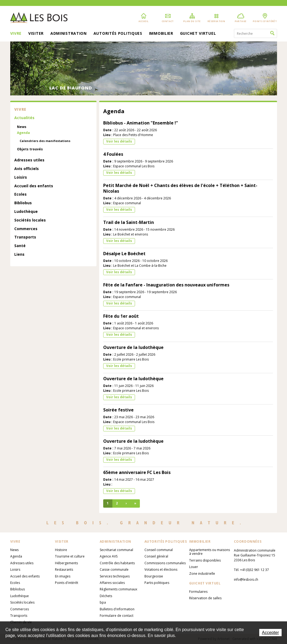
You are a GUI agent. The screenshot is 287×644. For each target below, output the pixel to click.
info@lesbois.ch (246, 579)
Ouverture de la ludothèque (133, 347)
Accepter (270, 633)
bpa (103, 602)
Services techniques (115, 576)
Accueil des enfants (34, 186)
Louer (194, 567)
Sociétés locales (30, 220)
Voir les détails (119, 141)
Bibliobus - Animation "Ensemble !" (141, 123)
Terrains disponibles (205, 560)
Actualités (24, 118)
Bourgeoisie (154, 576)
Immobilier (161, 34)
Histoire (61, 550)
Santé (20, 246)
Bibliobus (23, 203)
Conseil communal (159, 550)
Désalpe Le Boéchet (124, 254)
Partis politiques (157, 583)
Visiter (36, 34)
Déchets (106, 596)
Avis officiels (27, 169)
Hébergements (66, 563)
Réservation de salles (205, 598)
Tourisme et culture (70, 556)
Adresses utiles (29, 160)
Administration (69, 34)
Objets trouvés (30, 149)
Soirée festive (118, 410)
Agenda (23, 133)
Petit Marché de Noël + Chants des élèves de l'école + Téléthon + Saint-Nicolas (180, 188)
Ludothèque (26, 212)
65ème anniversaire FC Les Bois (137, 472)
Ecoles (20, 194)
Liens (19, 255)
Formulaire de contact (117, 616)
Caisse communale (114, 569)
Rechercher (272, 33)
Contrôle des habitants (117, 563)
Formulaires (198, 592)
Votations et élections (161, 569)
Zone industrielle (202, 574)
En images (63, 576)
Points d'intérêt (67, 583)
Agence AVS (109, 556)
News (22, 127)
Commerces (26, 229)
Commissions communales (165, 563)
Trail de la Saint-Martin (129, 222)
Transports (25, 237)
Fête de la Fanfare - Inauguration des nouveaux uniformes (166, 285)
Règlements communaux (118, 589)
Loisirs (21, 177)
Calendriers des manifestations (45, 141)
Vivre (16, 34)
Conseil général (156, 556)
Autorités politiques (118, 34)
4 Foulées (113, 154)
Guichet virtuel (198, 34)
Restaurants (64, 569)
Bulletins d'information (117, 609)
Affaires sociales (112, 583)
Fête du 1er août (121, 316)
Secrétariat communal (116, 550)
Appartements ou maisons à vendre (210, 552)
